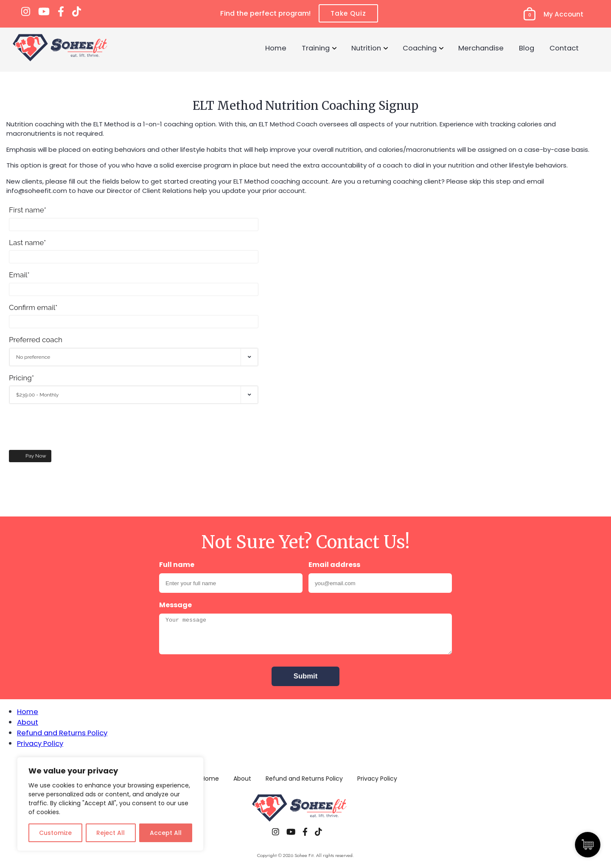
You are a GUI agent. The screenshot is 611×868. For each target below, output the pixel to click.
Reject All (111, 833)
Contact (564, 48)
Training (316, 48)
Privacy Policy (40, 743)
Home (276, 48)
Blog (527, 48)
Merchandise (481, 48)
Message (175, 605)
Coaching (420, 48)
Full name (177, 565)
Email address (334, 565)
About (28, 722)
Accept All (166, 833)
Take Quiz (348, 13)
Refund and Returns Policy (62, 733)
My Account (563, 14)
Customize (55, 833)
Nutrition (366, 48)
